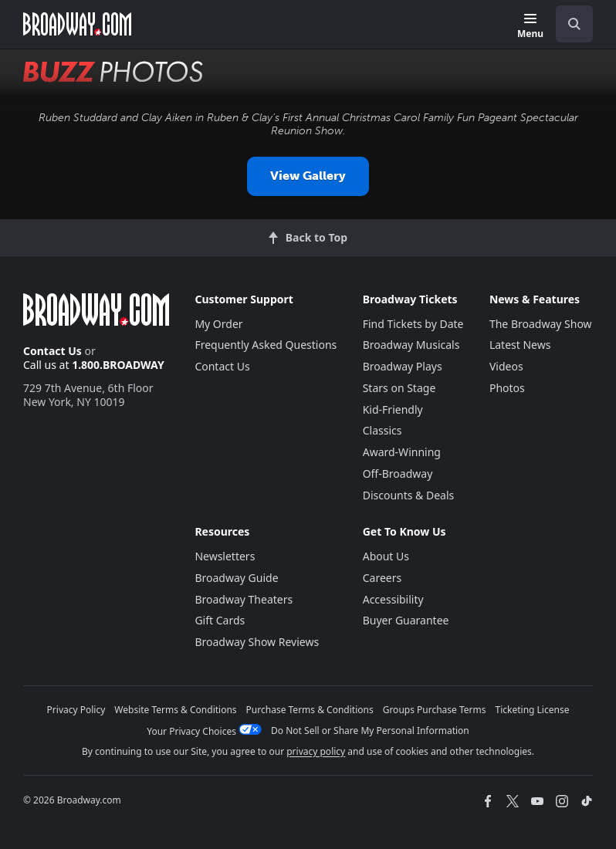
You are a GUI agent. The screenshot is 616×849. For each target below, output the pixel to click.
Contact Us (52, 351)
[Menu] (530, 27)
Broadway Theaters (244, 599)
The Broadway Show (541, 324)
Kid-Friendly (393, 409)
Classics (382, 430)
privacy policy (316, 751)
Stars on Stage (399, 388)
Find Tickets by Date (413, 324)
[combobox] (568, 24)
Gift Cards (220, 620)
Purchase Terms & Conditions (310, 710)
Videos (506, 366)
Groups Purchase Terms (435, 710)
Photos (507, 388)
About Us (386, 556)
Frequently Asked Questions (266, 345)
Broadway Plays (403, 366)
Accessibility (393, 599)
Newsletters (225, 556)
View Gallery (308, 176)
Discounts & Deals (409, 495)
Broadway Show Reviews (257, 642)
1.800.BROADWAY (118, 365)
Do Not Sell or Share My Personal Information (370, 731)
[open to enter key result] (574, 24)
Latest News (520, 345)
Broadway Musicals (411, 345)
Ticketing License (533, 710)
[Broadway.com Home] (77, 24)
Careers (382, 578)
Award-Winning (402, 452)
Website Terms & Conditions (175, 710)
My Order (218, 324)
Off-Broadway (398, 474)
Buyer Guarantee (406, 620)
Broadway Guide (236, 578)
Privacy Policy (76, 710)
